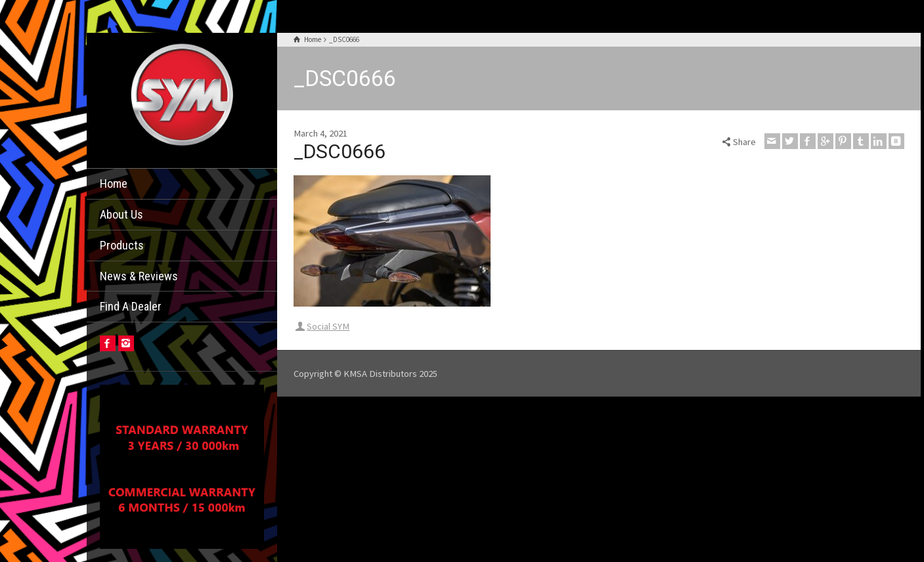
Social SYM (328, 326)
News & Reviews (139, 276)
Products (122, 245)
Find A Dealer (131, 306)
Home (114, 184)
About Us (121, 214)
